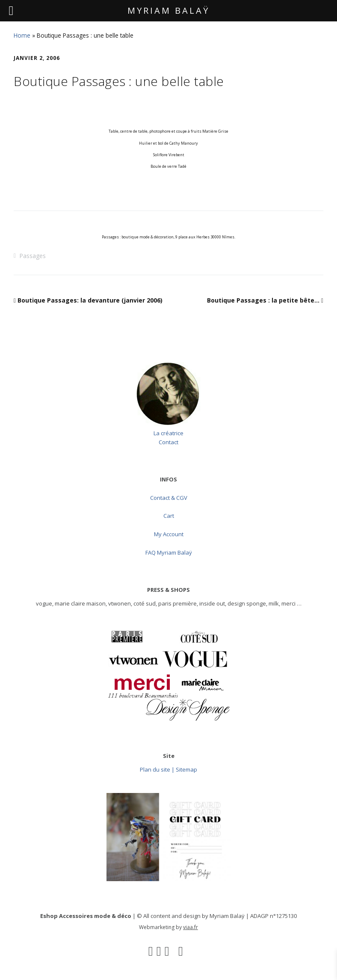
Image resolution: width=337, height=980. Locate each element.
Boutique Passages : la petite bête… (263, 300)
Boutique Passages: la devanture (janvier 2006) (90, 300)
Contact (168, 442)
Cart (169, 516)
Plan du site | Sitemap (168, 769)
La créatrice (168, 433)
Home (22, 35)
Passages (33, 256)
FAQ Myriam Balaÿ (169, 552)
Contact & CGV (169, 498)
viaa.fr (191, 927)
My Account (169, 534)
